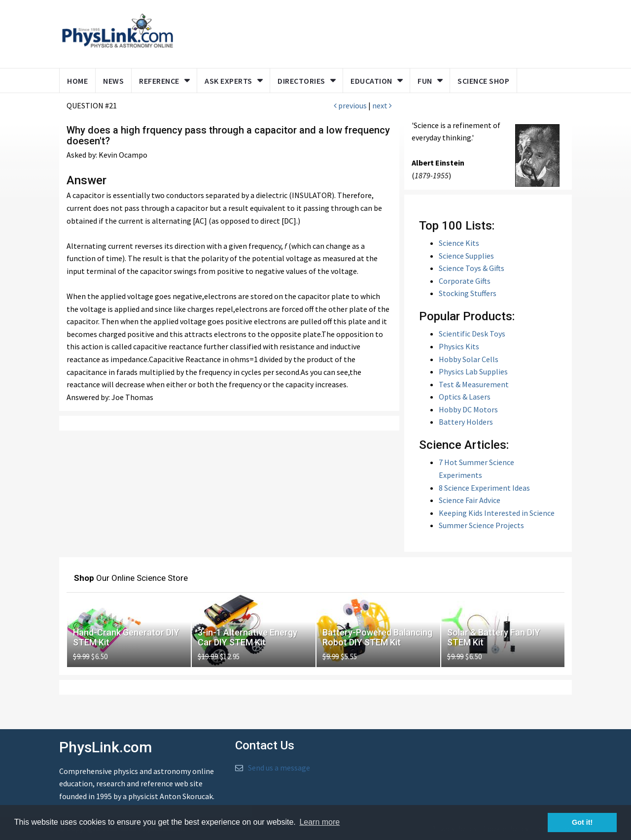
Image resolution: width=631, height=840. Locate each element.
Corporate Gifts (465, 281)
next (382, 105)
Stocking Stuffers (468, 293)
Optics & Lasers (465, 397)
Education (371, 81)
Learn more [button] (319, 822)
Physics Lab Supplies (473, 371)
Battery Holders (466, 422)
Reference (159, 81)
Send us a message (279, 768)
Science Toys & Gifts (472, 268)
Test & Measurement (474, 384)
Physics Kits (459, 346)
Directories (301, 81)
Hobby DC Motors (468, 409)
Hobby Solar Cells (469, 359)
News (113, 81)
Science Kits (459, 243)
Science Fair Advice (470, 500)
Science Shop (483, 81)
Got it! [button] (582, 822)
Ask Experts (228, 81)
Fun (425, 81)
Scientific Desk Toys (472, 334)
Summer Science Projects (481, 525)
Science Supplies (466, 256)
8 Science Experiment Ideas (484, 488)
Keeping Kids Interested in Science (497, 513)
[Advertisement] (371, 32)
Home (77, 81)
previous (350, 105)
